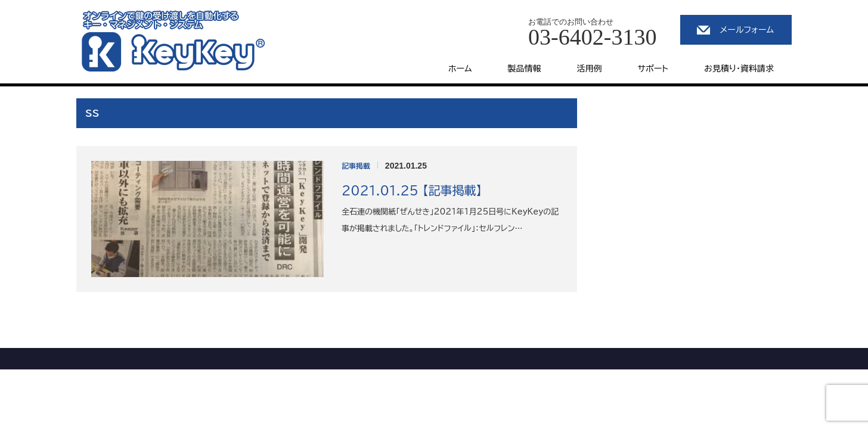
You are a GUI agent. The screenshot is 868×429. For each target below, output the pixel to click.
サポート (653, 69)
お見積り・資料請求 (739, 69)
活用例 (590, 69)
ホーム (460, 69)
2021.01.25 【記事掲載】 (412, 190)
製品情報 (525, 69)
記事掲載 (356, 166)
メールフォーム (747, 30)
